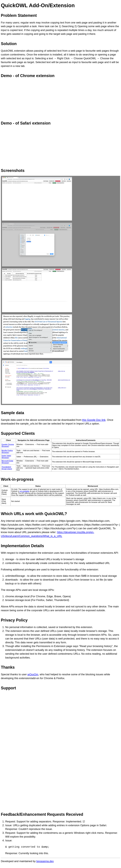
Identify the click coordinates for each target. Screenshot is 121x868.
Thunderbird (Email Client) (7, 468)
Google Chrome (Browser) (8, 445)
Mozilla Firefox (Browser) (7, 452)
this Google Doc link (94, 420)
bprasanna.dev (45, 861)
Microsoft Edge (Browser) (7, 462)
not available (24, 491)
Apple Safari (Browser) (6, 457)
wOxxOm (33, 674)
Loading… (36, 750)
